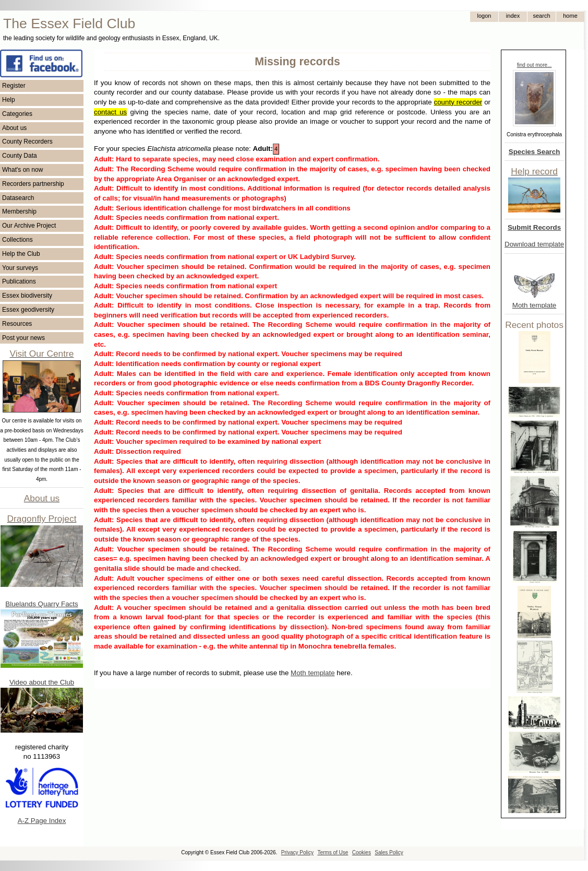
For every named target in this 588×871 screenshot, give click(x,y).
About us (14, 128)
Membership (19, 211)
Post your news (23, 338)
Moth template (534, 305)
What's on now (22, 170)
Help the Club (21, 254)
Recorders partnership (33, 184)
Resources (17, 324)
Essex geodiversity (28, 310)
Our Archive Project (29, 226)
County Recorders (27, 142)
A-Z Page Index (42, 821)
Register (14, 86)
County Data (20, 156)
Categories (17, 114)
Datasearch (18, 198)
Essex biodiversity (27, 296)
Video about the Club (42, 682)
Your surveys (20, 268)
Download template (534, 244)
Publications (19, 281)
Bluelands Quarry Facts (41, 604)
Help (9, 100)
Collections (17, 240)
